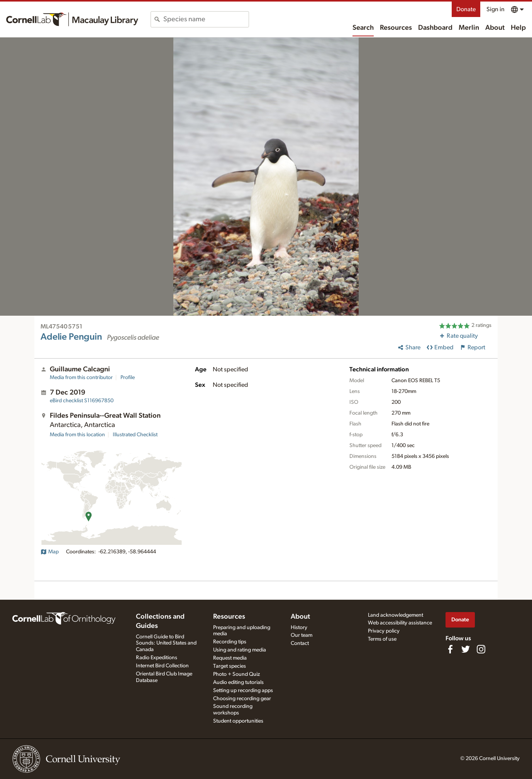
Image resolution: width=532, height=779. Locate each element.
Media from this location (77, 435)
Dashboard (435, 28)
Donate (466, 9)
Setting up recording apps (243, 691)
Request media (230, 658)
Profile (128, 378)
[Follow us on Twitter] (466, 649)
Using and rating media (240, 650)
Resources (396, 28)
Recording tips (230, 642)
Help (518, 28)
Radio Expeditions (157, 658)
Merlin (469, 28)
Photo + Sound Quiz (236, 674)
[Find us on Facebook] (450, 649)
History (299, 628)
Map (50, 552)
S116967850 (82, 401)
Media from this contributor (81, 378)
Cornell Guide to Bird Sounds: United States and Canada (166, 643)
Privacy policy (384, 631)
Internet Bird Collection (162, 666)
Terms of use (382, 639)
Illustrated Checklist (135, 435)
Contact (300, 643)
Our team (302, 635)
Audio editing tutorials (238, 682)
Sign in (496, 9)
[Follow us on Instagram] (481, 649)
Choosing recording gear (242, 699)
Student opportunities (238, 721)
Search (363, 28)
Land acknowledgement (396, 615)
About (495, 28)
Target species (230, 666)
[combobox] (206, 19)
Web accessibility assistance (400, 623)
